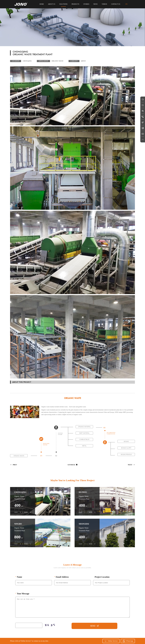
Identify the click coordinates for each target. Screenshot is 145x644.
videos (104, 4)
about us (52, 4)
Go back (72, 465)
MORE (28, 512)
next (131, 465)
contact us (116, 4)
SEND (94, 626)
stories (86, 4)
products (75, 4)
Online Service (111, 641)
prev (14, 465)
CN (126, 4)
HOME (42, 4)
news (95, 4)
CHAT (18, 512)
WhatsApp (128, 641)
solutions (63, 4)
